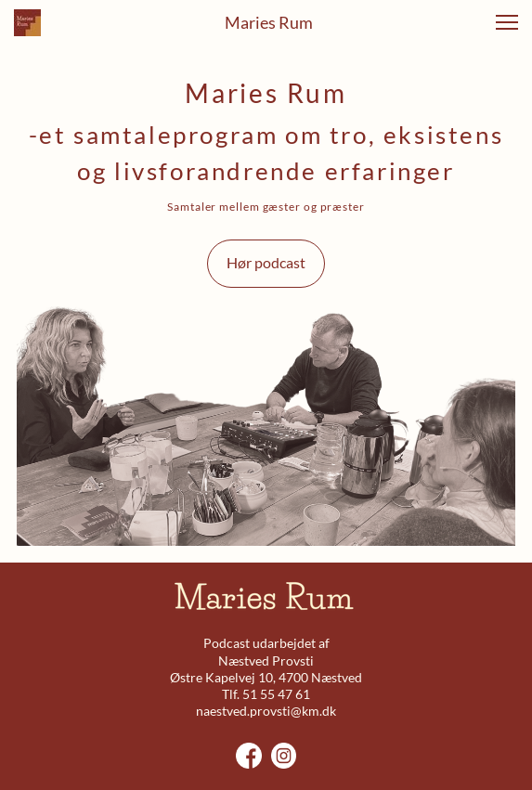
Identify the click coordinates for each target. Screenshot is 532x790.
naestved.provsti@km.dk (266, 711)
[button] (507, 22)
